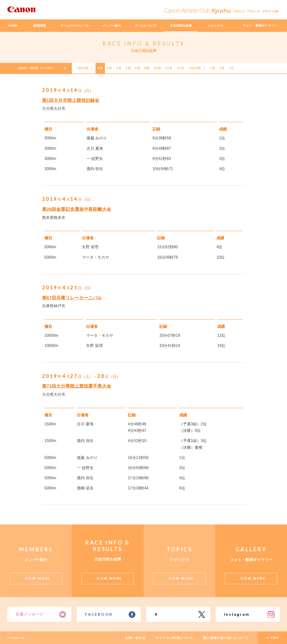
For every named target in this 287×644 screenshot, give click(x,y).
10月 (158, 68)
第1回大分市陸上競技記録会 (71, 100)
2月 (222, 68)
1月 (213, 68)
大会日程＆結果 (181, 26)
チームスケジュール (75, 26)
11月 (169, 68)
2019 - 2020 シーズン (36, 68)
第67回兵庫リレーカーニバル (72, 298)
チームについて (146, 26)
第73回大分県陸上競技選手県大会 (77, 386)
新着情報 (40, 26)
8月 (138, 68)
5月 (110, 68)
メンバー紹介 (112, 26)
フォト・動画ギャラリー (260, 26)
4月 (100, 68)
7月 (128, 68)
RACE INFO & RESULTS (143, 43)
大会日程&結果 (144, 51)
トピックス (216, 26)
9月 (147, 68)
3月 (232, 68)
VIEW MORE (38, 578)
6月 (119, 68)
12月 (180, 68)
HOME (13, 26)
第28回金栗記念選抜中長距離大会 (77, 209)
